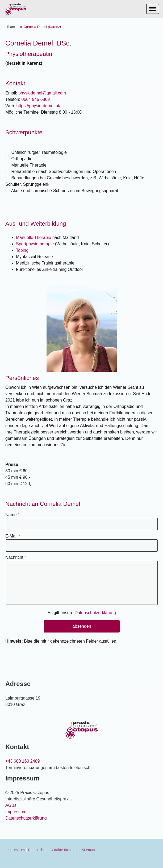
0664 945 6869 (35, 99)
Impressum (16, 812)
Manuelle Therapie (34, 237)
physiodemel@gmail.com (42, 93)
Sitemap (88, 850)
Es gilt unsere (82, 613)
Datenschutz (38, 850)
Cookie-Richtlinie (65, 850)
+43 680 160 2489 (22, 761)
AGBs (11, 805)
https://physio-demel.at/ (38, 106)
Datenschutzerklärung (95, 613)
